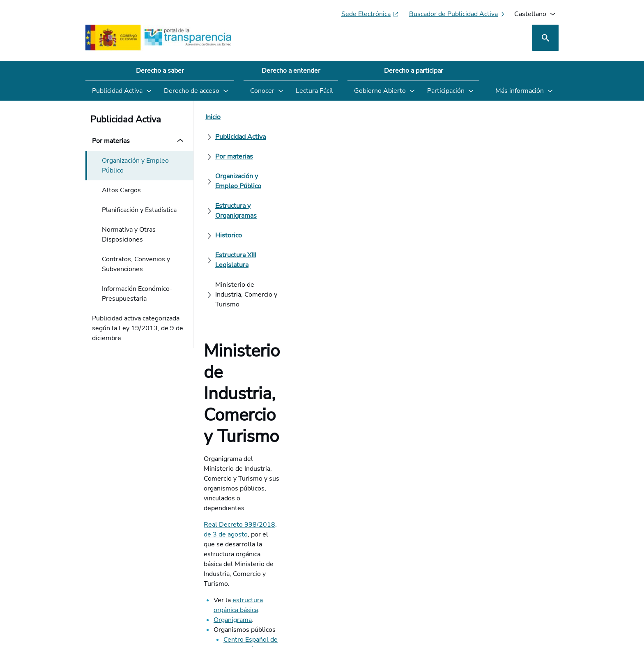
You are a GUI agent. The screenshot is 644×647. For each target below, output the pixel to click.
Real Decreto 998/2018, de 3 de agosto (263, 222)
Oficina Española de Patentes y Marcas (280, 308)
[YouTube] (539, 575)
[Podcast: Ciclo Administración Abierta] (491, 575)
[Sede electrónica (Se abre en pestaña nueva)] (370, 14)
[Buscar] (545, 38)
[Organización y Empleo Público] (389, 117)
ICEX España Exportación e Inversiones (280, 288)
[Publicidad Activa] (257, 117)
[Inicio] (213, 117)
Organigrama (233, 258)
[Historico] (229, 137)
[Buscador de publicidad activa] (458, 14)
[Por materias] (313, 117)
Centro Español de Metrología (268, 278)
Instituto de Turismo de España (269, 298)
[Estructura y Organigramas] (484, 117)
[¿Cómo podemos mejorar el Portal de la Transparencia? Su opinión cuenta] (322, 393)
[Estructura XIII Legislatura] (291, 137)
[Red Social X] (456, 575)
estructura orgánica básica (271, 249)
